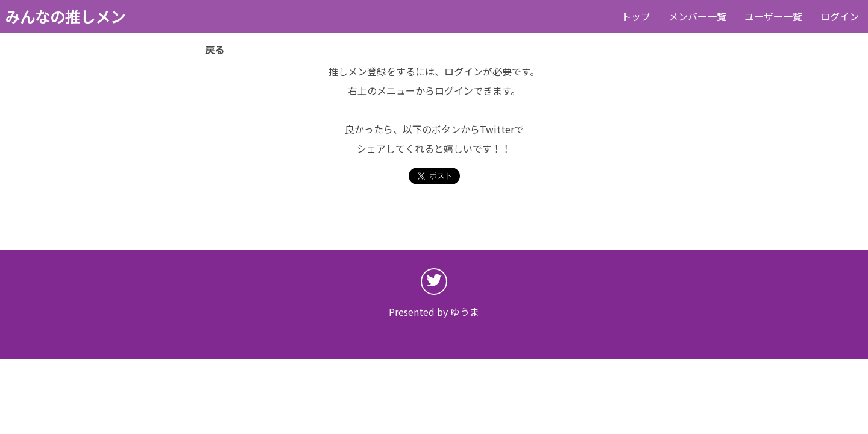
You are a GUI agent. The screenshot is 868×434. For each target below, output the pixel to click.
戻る (215, 49)
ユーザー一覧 (773, 16)
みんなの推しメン (65, 16)
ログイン (840, 16)
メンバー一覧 (697, 16)
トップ (636, 16)
